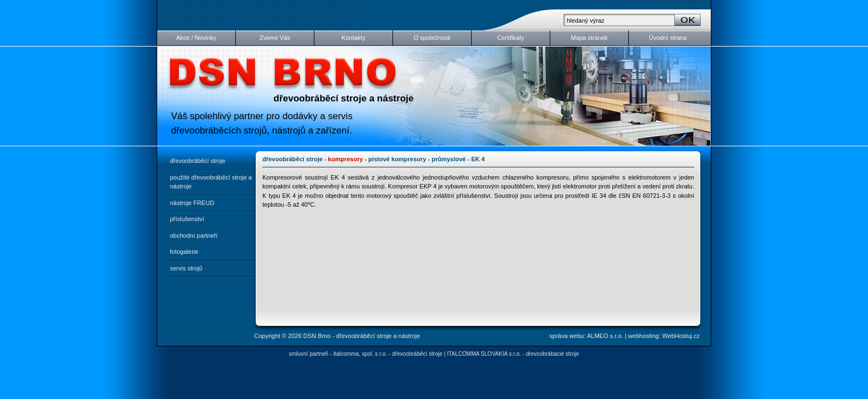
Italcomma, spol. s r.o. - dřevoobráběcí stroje (388, 354)
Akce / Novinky (196, 38)
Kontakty (353, 38)
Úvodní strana (668, 38)
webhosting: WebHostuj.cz (664, 336)
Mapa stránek (589, 38)
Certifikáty (511, 38)
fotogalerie (184, 252)
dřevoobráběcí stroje (198, 161)
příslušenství (187, 219)
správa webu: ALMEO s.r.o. (586, 336)
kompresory (346, 159)
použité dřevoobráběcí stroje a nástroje (211, 182)
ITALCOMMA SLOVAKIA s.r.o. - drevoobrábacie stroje (513, 354)
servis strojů (186, 268)
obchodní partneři (194, 236)
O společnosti (432, 38)
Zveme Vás (275, 38)
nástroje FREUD (192, 203)
